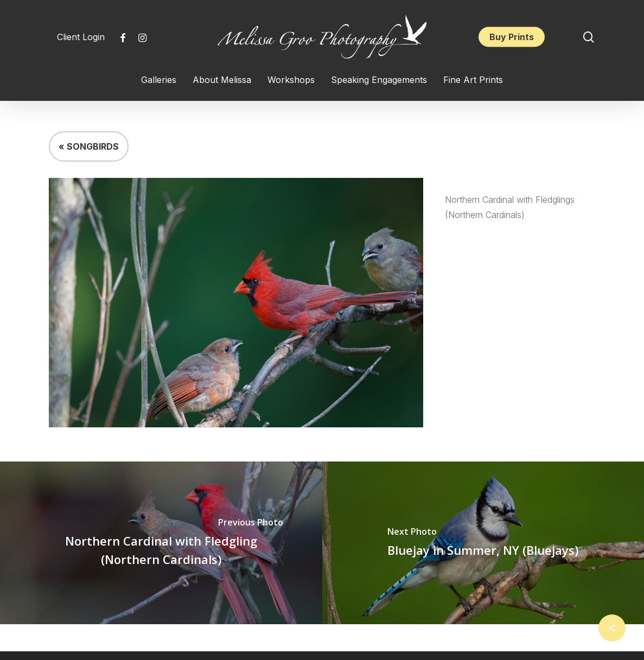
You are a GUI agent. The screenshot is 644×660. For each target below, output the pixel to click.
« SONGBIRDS (89, 146)
